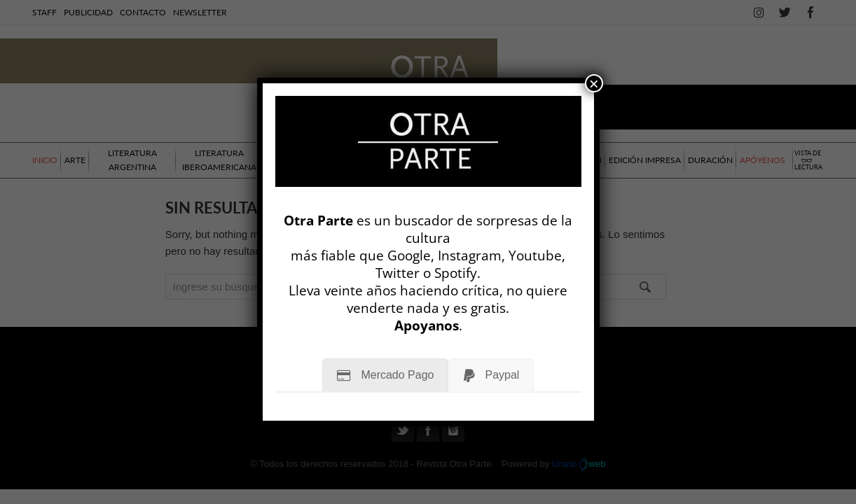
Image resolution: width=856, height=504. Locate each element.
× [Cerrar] (594, 83)
